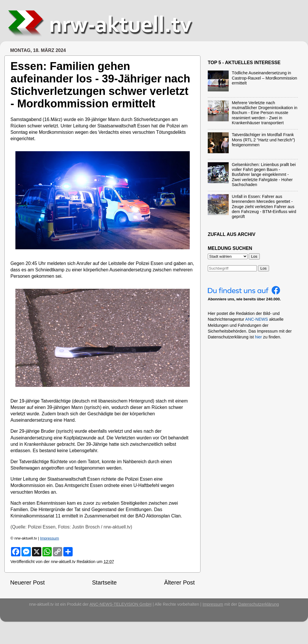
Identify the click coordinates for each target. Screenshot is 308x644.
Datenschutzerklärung (259, 604)
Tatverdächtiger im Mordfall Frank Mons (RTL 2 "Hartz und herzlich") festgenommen (263, 140)
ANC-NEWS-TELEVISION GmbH (121, 604)
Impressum (50, 538)
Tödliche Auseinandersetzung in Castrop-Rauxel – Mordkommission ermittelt (265, 78)
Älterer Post (179, 582)
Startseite (104, 582)
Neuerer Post (27, 582)
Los (264, 268)
